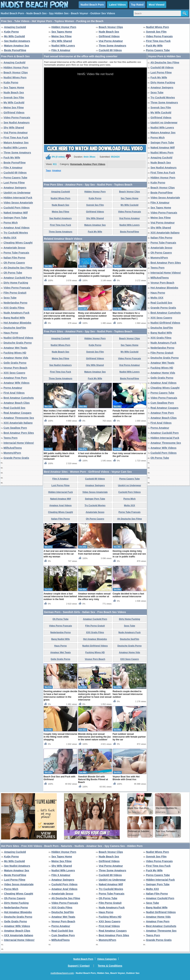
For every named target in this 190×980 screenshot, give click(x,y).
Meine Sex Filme (62, 36)
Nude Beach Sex (109, 32)
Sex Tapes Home (62, 32)
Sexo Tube (10, 298)
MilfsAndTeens (13, 448)
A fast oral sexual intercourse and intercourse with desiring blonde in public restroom (59, 316)
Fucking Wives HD (15, 353)
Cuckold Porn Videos (17, 208)
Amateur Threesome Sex (19, 418)
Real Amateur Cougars (17, 413)
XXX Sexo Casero (14, 373)
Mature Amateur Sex (17, 46)
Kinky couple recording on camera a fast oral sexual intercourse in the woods (92, 414)
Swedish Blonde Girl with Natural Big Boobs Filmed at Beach (93, 779)
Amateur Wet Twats (15, 348)
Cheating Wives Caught (18, 243)
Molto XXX (10, 238)
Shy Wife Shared (62, 41)
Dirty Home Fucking (16, 283)
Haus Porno (11, 333)
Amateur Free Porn (15, 378)
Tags (48, 171)
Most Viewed (157, 5)
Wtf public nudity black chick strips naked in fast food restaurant (59, 456)
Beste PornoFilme (15, 50)
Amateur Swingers (15, 188)
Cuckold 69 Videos (110, 50)
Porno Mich (11, 223)
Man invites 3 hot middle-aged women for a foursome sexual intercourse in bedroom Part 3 (59, 414)
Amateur (57, 171)
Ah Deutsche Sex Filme (18, 268)
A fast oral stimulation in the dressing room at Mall (93, 455)
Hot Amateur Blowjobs (17, 323)
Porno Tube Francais (16, 253)
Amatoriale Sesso (14, 248)
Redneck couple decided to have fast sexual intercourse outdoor (128, 694)
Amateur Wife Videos (17, 383)
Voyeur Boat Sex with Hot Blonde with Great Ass (126, 778)
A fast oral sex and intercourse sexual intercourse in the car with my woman (60, 554)
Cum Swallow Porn (15, 428)
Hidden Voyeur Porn (64, 27)
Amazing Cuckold (15, 27)
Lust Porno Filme (14, 183)
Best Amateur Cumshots (19, 398)
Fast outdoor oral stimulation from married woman (94, 552)
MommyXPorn (12, 453)
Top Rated (137, 5)
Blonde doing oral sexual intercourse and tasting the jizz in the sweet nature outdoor (94, 737)
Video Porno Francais (159, 36)
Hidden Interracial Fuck (18, 198)
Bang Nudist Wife (14, 318)
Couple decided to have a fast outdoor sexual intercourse (128, 595)
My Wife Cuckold (14, 36)
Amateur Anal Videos (17, 228)
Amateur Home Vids (16, 358)
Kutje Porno (11, 32)
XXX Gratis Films (14, 308)
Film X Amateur (61, 50)
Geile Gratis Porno (15, 363)
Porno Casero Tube (158, 50)
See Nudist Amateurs (17, 41)
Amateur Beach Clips (17, 403)
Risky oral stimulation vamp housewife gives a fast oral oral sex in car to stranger (60, 273)
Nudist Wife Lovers (63, 46)
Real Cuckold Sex (14, 408)
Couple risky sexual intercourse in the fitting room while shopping (60, 737)
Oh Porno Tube (13, 273)
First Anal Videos (14, 393)
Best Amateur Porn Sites (19, 433)
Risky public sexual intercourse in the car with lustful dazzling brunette (129, 273)
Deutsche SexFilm (15, 328)
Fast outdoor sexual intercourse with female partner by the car (129, 737)
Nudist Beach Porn (92, 5)
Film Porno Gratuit (15, 293)
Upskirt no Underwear (17, 193)
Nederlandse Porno (15, 303)
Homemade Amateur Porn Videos (88, 164)
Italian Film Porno (14, 258)
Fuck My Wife (154, 46)
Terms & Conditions (110, 966)
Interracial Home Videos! (19, 443)
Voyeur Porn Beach (15, 368)
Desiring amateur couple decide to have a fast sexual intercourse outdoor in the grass (60, 696)
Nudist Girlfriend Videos (18, 338)
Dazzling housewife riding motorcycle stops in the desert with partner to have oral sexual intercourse (95, 696)
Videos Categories (107, 959)
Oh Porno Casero (14, 263)
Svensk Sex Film (156, 32)
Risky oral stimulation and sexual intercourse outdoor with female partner (92, 316)
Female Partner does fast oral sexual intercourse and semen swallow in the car (129, 414)
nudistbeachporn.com (62, 973)
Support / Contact (79, 966)
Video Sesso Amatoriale (18, 203)
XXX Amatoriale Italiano (18, 423)
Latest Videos (117, 5)
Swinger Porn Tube (15, 218)
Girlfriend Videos (109, 36)
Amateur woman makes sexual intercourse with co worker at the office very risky (94, 596)
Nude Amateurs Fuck (17, 313)
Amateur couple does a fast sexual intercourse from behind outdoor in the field (60, 596)
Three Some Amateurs (112, 46)
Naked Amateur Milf (16, 213)
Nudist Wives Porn (158, 27)
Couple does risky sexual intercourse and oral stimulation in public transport (94, 273)
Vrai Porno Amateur (111, 41)
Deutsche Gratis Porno (18, 343)
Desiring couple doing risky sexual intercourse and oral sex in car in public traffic (129, 554)
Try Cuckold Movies (16, 233)
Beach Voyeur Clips (111, 27)
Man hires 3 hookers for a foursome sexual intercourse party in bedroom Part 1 (128, 316)
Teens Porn (10, 438)
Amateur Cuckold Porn (18, 278)
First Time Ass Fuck (158, 41)
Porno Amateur (13, 388)
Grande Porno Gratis (16, 458)
